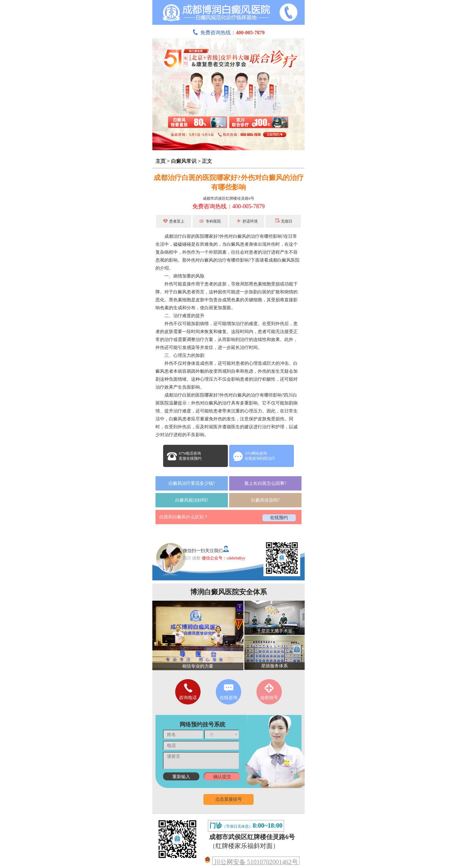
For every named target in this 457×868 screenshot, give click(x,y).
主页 (161, 161)
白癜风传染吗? (265, 500)
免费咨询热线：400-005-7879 (228, 206)
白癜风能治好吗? (192, 500)
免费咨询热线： (228, 33)
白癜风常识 (184, 161)
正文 (207, 161)
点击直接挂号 (228, 799)
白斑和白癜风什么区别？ (184, 517)
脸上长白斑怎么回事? (265, 483)
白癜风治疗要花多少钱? (192, 483)
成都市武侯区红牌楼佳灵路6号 (228, 198)
